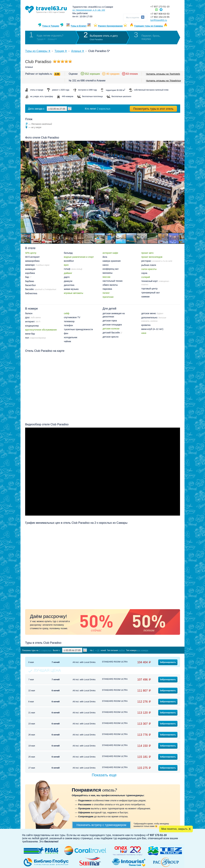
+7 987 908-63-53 (160, 14)
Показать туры (163, 650)
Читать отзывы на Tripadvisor (163, 81)
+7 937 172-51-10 (160, 6)
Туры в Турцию (51, 26)
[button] (182, 187)
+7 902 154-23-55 (160, 17)
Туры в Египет (79, 26)
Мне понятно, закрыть (174, 829)
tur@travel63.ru (159, 20)
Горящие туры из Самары (149, 26)
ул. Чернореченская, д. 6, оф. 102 (89, 10)
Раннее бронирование (110, 26)
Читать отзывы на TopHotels (163, 74)
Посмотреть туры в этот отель (153, 109)
